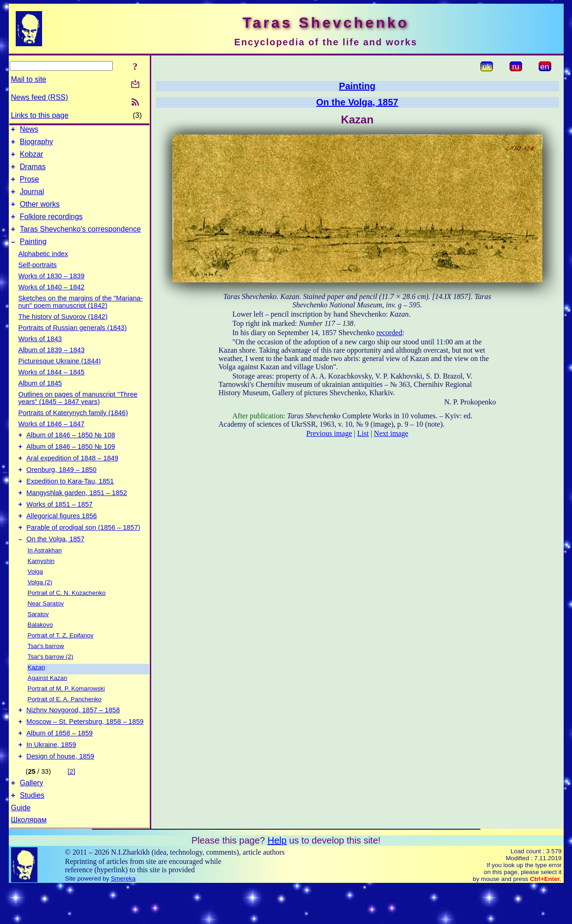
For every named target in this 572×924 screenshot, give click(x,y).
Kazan (37, 695)
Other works (40, 214)
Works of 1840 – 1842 (52, 301)
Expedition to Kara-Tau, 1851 (70, 502)
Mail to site (29, 79)
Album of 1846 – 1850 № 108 (71, 450)
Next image (391, 433)
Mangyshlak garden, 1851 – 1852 (77, 515)
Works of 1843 (40, 353)
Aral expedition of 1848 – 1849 (72, 476)
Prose (30, 186)
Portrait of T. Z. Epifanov (61, 663)
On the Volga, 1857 (55, 567)
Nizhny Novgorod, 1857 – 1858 (73, 739)
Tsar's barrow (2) (51, 684)
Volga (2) (40, 610)
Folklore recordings (51, 228)
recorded (389, 333)
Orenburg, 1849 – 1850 (62, 489)
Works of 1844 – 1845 (52, 386)
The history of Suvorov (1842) (63, 330)
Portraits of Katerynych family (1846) (73, 427)
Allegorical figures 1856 (62, 541)
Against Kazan (48, 706)
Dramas (33, 172)
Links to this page (40, 115)
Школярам (29, 857)
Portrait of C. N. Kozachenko (67, 621)
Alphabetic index (43, 268)
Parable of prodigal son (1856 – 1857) (83, 554)
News (29, 131)
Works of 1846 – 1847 (52, 438)
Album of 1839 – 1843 (52, 364)
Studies (32, 833)
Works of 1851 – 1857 (59, 528)
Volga (35, 599)
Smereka (123, 916)
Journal (32, 200)
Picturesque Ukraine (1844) (60, 375)
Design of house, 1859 (60, 791)
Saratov (38, 642)
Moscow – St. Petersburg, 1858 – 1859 (85, 752)
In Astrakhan (45, 578)
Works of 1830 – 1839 (52, 290)
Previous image (329, 433)
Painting (33, 255)
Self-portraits (38, 279)
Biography (37, 144)
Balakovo (40, 652)
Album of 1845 (40, 397)
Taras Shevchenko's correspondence (80, 242)
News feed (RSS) (40, 97)
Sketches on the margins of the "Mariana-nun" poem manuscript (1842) (81, 316)
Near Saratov (46, 631)
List (363, 433)
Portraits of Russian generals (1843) (73, 342)
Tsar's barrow (46, 674)
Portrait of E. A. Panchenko (65, 727)
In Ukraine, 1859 (51, 778)
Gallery (32, 819)
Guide (21, 845)
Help (277, 878)
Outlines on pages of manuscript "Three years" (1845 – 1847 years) (78, 412)
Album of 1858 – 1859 (59, 765)
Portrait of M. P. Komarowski (66, 716)
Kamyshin (41, 589)
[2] (71, 806)
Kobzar (32, 158)
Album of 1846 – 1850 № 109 (71, 463)
